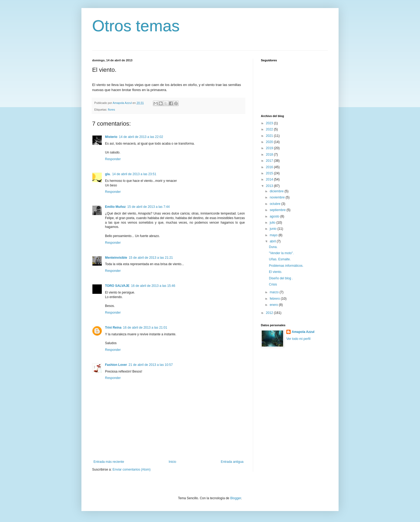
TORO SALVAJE (117, 286)
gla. (108, 174)
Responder (113, 159)
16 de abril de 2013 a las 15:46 (153, 286)
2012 (270, 313)
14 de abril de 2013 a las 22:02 (141, 137)
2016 (270, 167)
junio (274, 229)
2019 (270, 148)
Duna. (273, 247)
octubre (275, 204)
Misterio (111, 137)
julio (273, 223)
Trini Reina (113, 328)
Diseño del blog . (281, 278)
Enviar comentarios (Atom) (132, 470)
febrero (275, 299)
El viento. (275, 272)
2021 (270, 136)
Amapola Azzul (303, 332)
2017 (270, 161)
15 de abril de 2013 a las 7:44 (148, 207)
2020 (270, 142)
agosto (275, 216)
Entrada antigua (232, 462)
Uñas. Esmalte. (280, 259)
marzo (275, 292)
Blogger (236, 498)
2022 (270, 129)
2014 (270, 179)
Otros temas (136, 26)
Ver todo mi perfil (298, 339)
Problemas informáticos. (286, 266)
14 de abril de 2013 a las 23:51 (134, 174)
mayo (274, 235)
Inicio (172, 462)
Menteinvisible (116, 258)
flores (111, 110)
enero (274, 305)
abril (273, 241)
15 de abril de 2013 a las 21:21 (151, 258)
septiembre (278, 210)
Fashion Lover (116, 365)
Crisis (273, 284)
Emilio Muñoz (115, 207)
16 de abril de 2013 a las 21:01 (145, 328)
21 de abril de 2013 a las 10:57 (151, 365)
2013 (270, 186)
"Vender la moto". (281, 253)
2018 (270, 155)
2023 (270, 123)
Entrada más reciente (109, 462)
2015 (270, 173)
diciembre (277, 191)
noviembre (278, 197)
